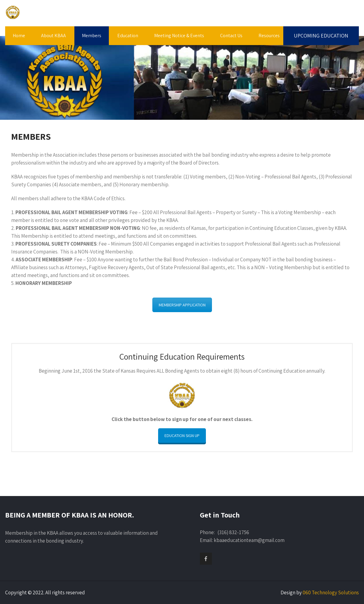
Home (19, 36)
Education (128, 36)
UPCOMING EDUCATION (321, 36)
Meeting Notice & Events (179, 36)
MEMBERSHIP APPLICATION (182, 305)
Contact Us (231, 36)
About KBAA (54, 36)
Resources (269, 36)
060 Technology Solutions (331, 593)
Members (92, 36)
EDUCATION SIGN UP (182, 436)
